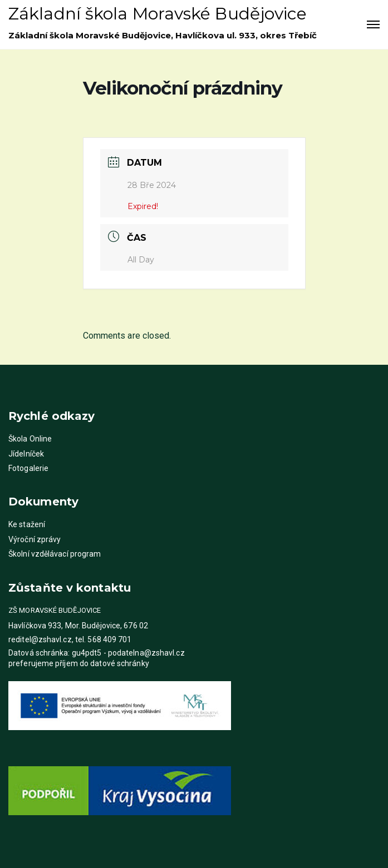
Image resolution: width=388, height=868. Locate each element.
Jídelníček (26, 454)
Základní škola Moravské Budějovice (158, 14)
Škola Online (30, 439)
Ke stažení (27, 524)
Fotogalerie (28, 468)
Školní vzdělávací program (55, 554)
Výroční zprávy (35, 539)
